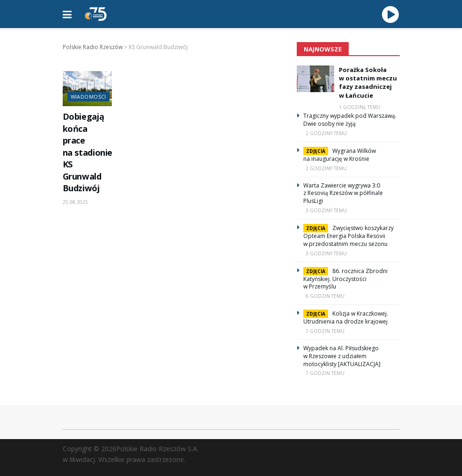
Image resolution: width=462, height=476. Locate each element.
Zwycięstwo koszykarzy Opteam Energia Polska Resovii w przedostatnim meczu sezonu (348, 236)
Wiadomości (88, 97)
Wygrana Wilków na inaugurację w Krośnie (340, 155)
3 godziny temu (326, 210)
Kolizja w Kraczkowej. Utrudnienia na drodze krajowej (346, 317)
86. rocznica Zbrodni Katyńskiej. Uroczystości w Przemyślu (345, 279)
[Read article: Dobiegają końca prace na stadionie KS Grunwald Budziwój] (87, 89)
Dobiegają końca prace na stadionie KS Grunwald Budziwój (88, 152)
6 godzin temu (325, 296)
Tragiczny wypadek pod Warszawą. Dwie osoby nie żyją (350, 120)
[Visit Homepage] (96, 14)
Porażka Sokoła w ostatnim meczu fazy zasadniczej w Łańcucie (368, 83)
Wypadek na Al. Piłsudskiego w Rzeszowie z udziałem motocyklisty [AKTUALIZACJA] (342, 356)
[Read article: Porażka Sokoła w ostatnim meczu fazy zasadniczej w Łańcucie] (315, 79)
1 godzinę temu (360, 107)
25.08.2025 (75, 202)
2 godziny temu (326, 133)
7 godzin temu (325, 331)
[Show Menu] (67, 14)
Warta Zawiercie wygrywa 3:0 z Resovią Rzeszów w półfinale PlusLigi (343, 193)
